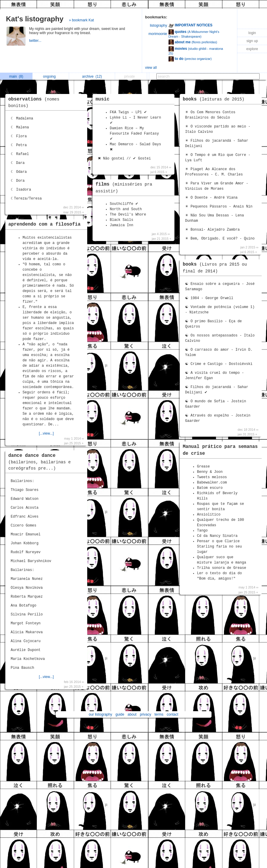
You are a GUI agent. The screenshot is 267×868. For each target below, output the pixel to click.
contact (173, 714)
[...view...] (46, 433)
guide (120, 714)
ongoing (51, 76)
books (215, 99)
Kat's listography (35, 19)
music (102, 99)
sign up (252, 41)
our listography (100, 714)
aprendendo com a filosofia (44, 224)
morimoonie (158, 34)
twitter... (36, 41)
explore (252, 49)
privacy (145, 714)
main (16, 76)
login (252, 33)
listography (158, 25)
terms (159, 714)
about (132, 714)
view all (151, 68)
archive (92, 76)
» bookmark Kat (81, 20)
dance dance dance (40, 462)
